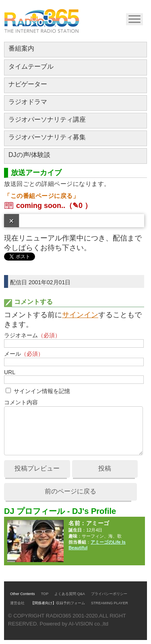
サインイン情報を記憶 (42, 391)
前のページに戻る (70, 491)
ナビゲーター (28, 84)
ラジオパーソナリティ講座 (47, 119)
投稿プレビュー (37, 468)
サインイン (80, 315)
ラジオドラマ (28, 102)
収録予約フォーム (70, 603)
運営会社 (17, 603)
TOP (45, 594)
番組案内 (21, 48)
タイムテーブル (31, 66)
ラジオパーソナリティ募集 (47, 137)
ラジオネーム (32, 335)
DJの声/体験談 (29, 155)
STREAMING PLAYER (110, 603)
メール (24, 354)
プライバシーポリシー (109, 594)
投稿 (105, 468)
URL (10, 372)
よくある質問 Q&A (70, 594)
